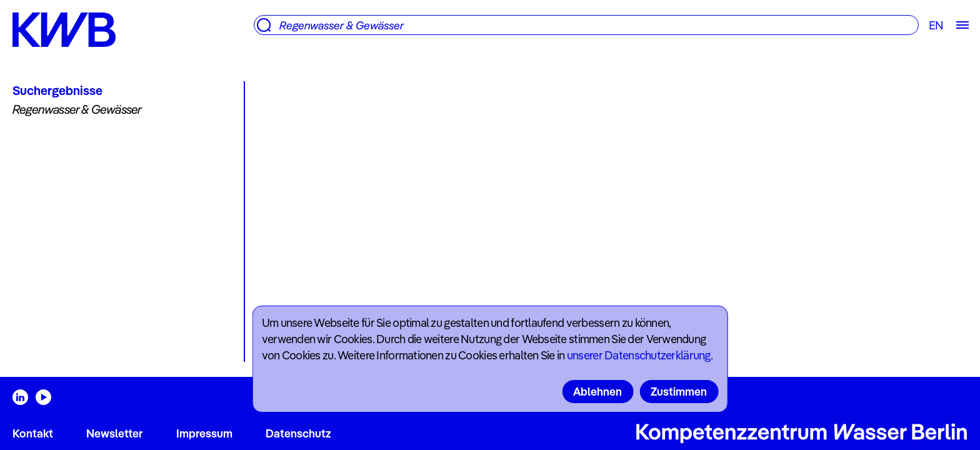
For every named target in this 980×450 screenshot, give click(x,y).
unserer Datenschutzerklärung (639, 355)
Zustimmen (679, 392)
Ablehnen (597, 392)
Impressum (204, 433)
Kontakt (33, 433)
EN (936, 25)
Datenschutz (298, 433)
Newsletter (114, 433)
